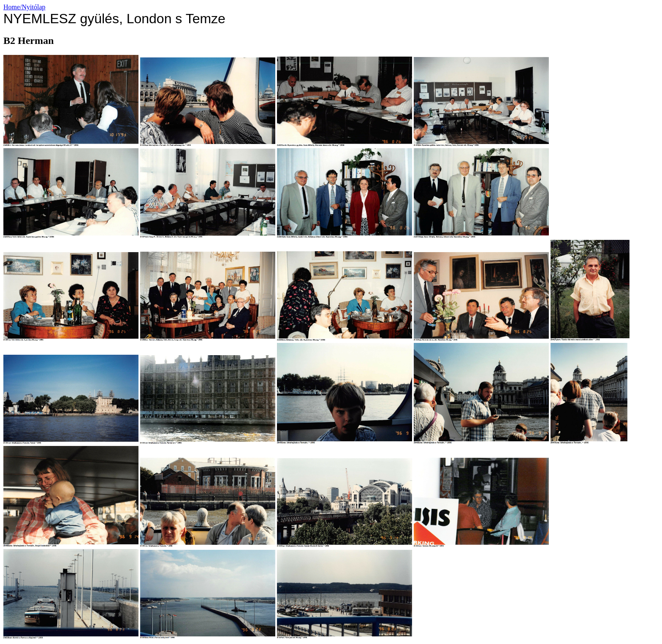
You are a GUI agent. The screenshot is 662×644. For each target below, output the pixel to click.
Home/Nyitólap (24, 7)
